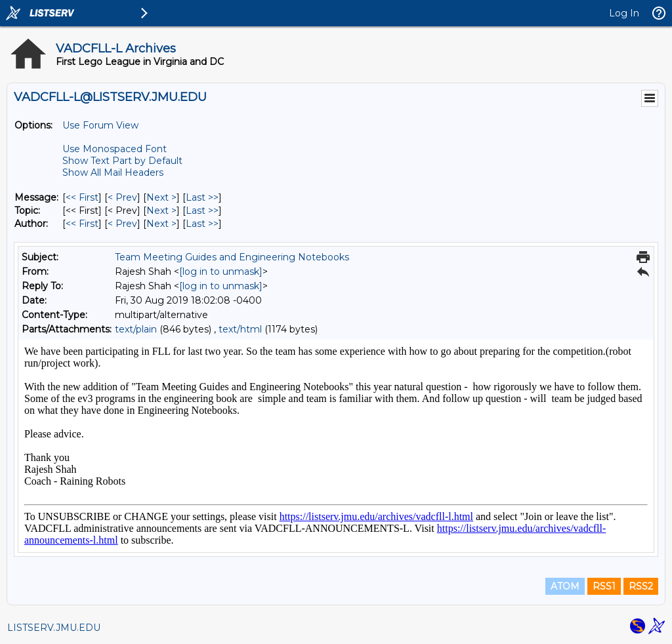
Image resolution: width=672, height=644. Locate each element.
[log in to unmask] (221, 272)
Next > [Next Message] (161, 197)
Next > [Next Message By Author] (161, 224)
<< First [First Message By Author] (82, 224)
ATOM (565, 586)
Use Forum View (100, 125)
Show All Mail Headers (113, 172)
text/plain (136, 329)
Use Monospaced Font (115, 149)
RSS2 (641, 586)
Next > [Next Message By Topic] (161, 211)
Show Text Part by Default (122, 161)
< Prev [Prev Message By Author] (122, 224)
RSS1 (604, 586)
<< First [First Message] (82, 197)
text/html (240, 329)
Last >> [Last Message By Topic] (202, 211)
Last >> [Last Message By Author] (202, 224)
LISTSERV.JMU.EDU (54, 628)
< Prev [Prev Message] (122, 197)
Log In (624, 13)
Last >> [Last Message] (202, 197)
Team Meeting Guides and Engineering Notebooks (232, 257)
